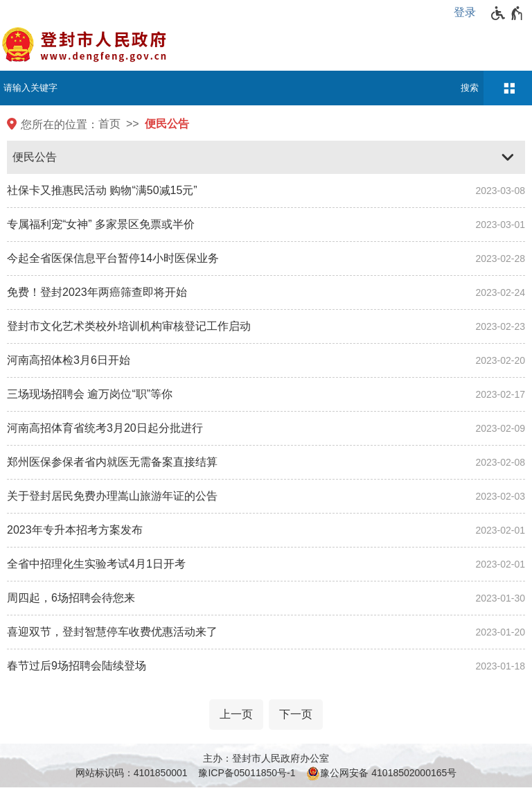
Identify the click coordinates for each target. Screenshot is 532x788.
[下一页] (296, 715)
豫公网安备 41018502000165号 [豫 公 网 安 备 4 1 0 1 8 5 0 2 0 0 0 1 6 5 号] (381, 773)
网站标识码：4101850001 (132, 773)
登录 (465, 12)
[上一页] (236, 715)
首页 (109, 124)
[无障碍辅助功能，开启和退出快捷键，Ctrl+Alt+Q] (507, 13)
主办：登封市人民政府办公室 (266, 758)
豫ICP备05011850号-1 (247, 773)
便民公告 (167, 124)
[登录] (468, 12)
